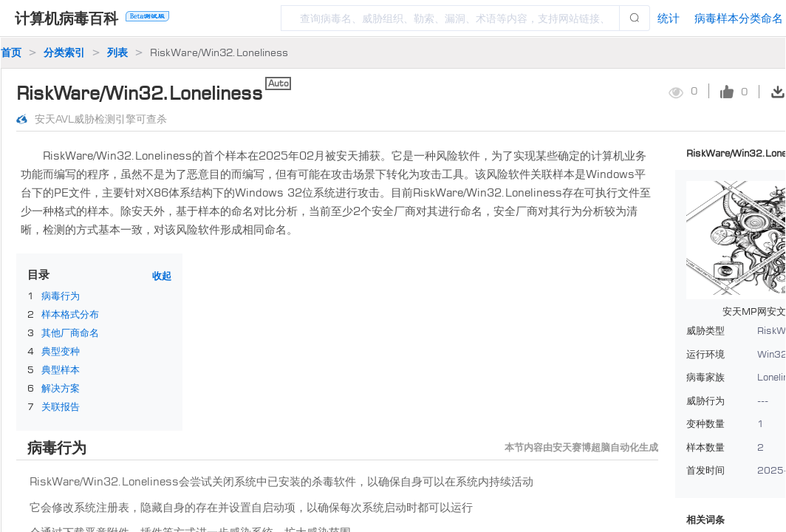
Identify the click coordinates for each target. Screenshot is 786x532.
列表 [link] (117, 52)
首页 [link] (11, 52)
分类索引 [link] (64, 52)
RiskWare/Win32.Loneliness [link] (219, 52)
